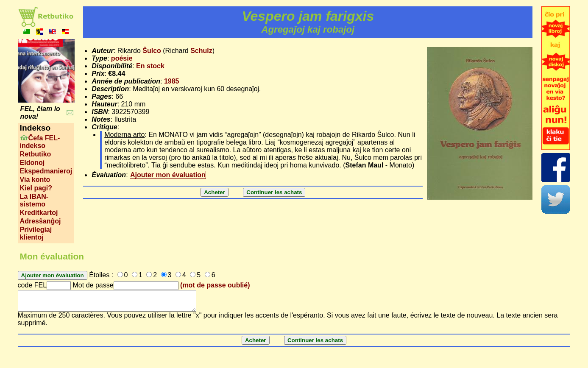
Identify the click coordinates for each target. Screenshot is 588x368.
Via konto (35, 180)
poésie (122, 58)
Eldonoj (32, 163)
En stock (150, 66)
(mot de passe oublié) (215, 285)
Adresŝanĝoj (40, 221)
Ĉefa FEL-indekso (40, 142)
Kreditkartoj (39, 213)
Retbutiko (36, 154)
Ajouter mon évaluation (168, 175)
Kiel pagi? (36, 188)
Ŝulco (152, 51)
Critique (104, 127)
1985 (172, 81)
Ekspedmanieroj (46, 171)
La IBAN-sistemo (34, 200)
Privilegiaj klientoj (36, 233)
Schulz (201, 51)
